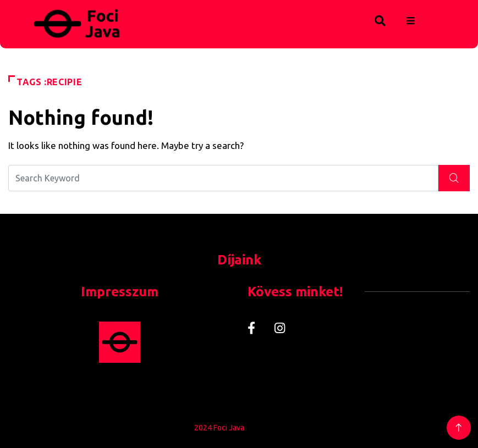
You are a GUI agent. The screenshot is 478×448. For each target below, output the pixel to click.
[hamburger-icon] (411, 21)
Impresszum (120, 292)
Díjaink (239, 260)
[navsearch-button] (357, 19)
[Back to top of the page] (458, 428)
